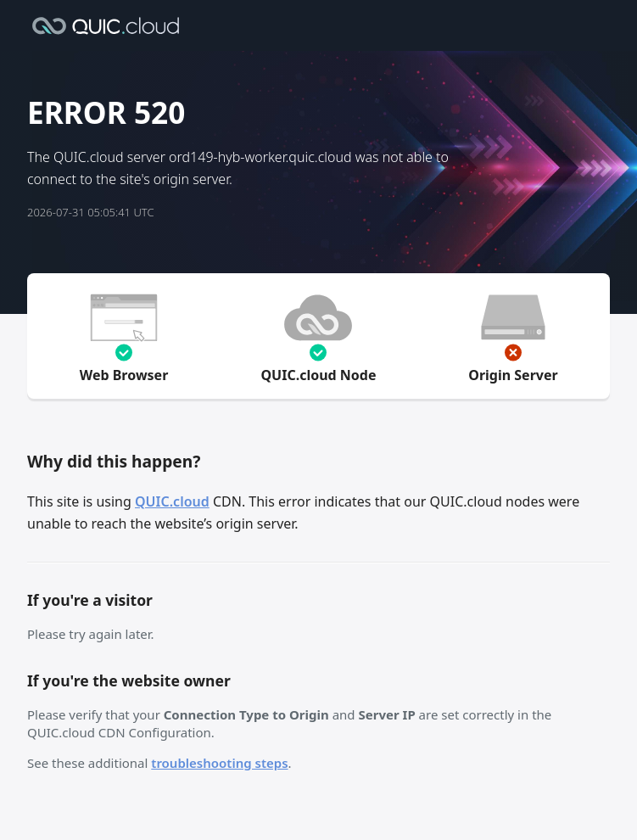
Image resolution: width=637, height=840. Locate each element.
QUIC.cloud (172, 501)
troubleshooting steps (219, 763)
